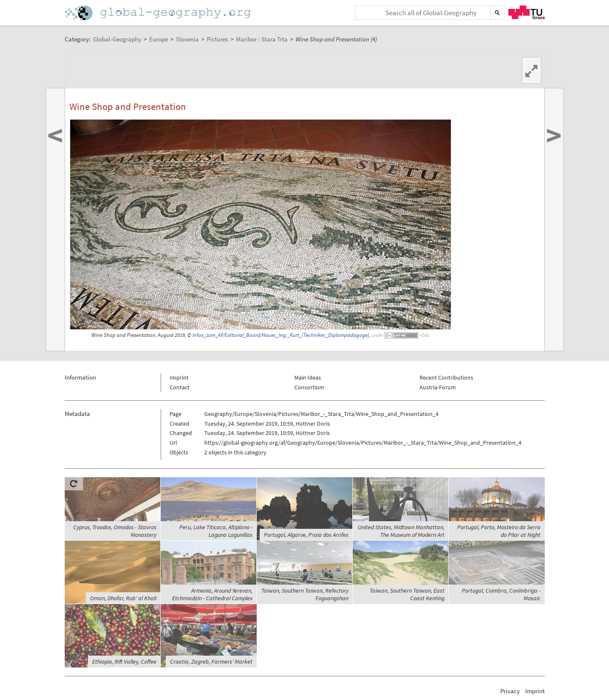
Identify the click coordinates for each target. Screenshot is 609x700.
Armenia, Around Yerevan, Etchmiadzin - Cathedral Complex (212, 594)
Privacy (510, 691)
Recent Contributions (446, 377)
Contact (180, 387)
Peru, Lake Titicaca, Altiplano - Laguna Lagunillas (216, 531)
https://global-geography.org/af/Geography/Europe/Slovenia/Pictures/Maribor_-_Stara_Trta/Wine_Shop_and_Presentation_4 (363, 443)
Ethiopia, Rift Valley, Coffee (124, 662)
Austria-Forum (438, 387)
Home (159, 13)
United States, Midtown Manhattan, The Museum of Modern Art (401, 531)
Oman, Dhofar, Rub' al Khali (123, 598)
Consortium (309, 387)
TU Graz (527, 12)
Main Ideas (308, 377)
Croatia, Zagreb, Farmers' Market (211, 662)
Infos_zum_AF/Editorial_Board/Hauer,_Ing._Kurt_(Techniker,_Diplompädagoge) (281, 335)
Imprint (179, 377)
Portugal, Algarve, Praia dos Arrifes (306, 535)
